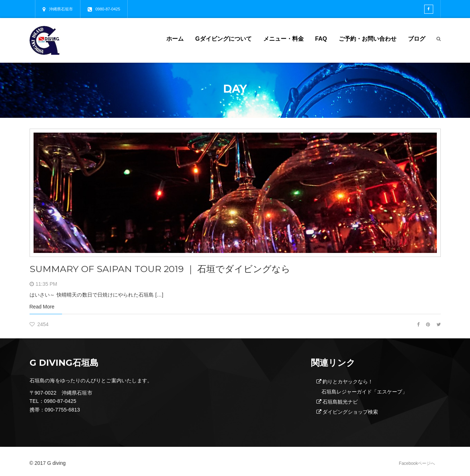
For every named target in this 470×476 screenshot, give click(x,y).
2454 (39, 324)
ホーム (175, 39)
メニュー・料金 (284, 39)
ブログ (417, 39)
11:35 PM (47, 284)
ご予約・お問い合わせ (368, 39)
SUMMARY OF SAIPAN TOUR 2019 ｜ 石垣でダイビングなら (164, 269)
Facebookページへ (417, 463)
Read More (42, 307)
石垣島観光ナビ (340, 402)
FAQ (321, 39)
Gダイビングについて (223, 39)
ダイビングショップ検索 (350, 412)
